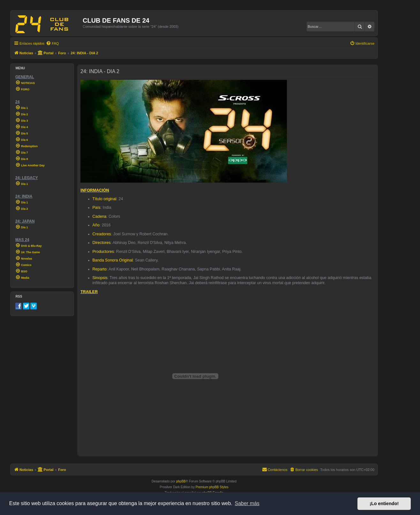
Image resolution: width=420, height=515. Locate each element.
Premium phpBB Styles (212, 487)
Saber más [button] (247, 503)
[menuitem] (52, 43)
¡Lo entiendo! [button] (384, 504)
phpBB (181, 481)
